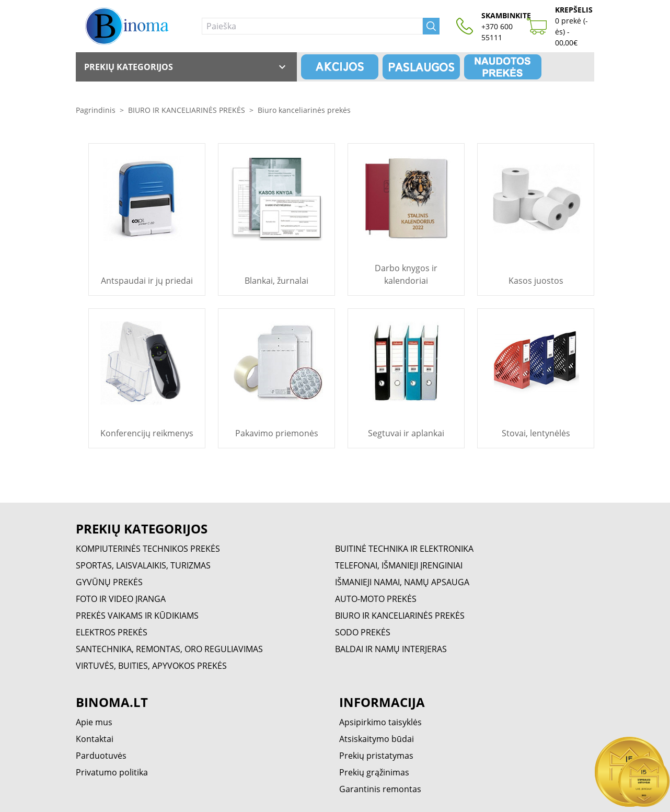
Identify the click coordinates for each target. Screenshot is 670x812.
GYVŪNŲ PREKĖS (109, 582)
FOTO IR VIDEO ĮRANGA (121, 599)
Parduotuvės (101, 756)
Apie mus (94, 722)
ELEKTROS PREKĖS (112, 632)
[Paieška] (312, 26)
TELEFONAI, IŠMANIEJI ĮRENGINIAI (399, 565)
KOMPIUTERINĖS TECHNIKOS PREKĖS (148, 549)
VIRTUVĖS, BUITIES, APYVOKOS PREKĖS (151, 666)
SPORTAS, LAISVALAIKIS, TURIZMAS (143, 565)
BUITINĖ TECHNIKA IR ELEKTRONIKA (404, 549)
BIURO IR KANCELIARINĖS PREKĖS (187, 110)
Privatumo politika (112, 772)
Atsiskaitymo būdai (377, 739)
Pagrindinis (96, 110)
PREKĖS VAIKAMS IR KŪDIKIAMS (137, 616)
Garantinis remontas (380, 789)
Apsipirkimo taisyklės (380, 722)
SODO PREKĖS (363, 632)
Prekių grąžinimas (374, 772)
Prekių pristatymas (376, 756)
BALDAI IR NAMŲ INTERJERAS (391, 649)
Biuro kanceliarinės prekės (304, 110)
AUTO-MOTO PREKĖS (376, 599)
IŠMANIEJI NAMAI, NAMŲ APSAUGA (402, 582)
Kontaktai (95, 739)
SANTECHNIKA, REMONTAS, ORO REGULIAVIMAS (169, 649)
